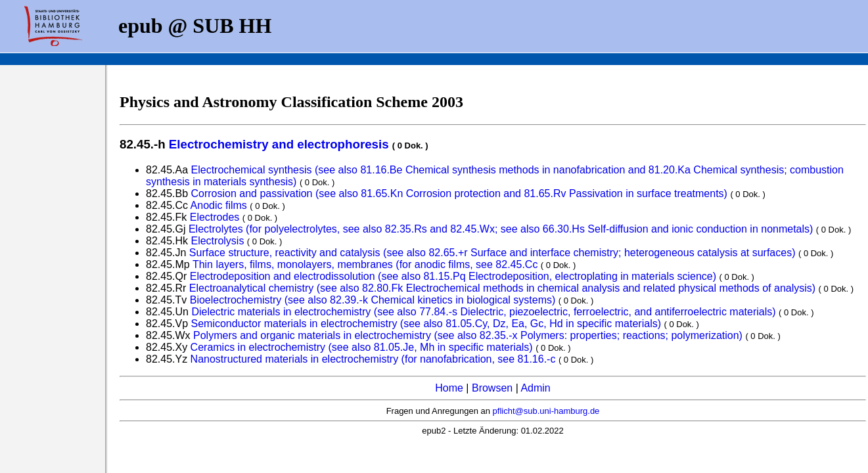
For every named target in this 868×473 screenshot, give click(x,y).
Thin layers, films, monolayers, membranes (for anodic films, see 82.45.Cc (365, 264)
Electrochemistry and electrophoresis (279, 144)
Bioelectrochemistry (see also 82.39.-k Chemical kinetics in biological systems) (373, 300)
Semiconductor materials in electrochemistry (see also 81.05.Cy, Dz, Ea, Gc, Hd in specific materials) (426, 324)
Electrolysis (217, 241)
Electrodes (215, 217)
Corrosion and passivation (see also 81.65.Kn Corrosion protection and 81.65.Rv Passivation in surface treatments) (461, 193)
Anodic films (219, 205)
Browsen (492, 388)
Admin (535, 388)
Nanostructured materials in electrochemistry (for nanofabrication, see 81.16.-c (373, 359)
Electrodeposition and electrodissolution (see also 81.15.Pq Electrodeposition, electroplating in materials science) (453, 276)
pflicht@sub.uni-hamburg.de (546, 411)
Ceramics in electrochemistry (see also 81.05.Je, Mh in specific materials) (362, 347)
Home (449, 388)
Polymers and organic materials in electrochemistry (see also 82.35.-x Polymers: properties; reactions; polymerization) (468, 335)
